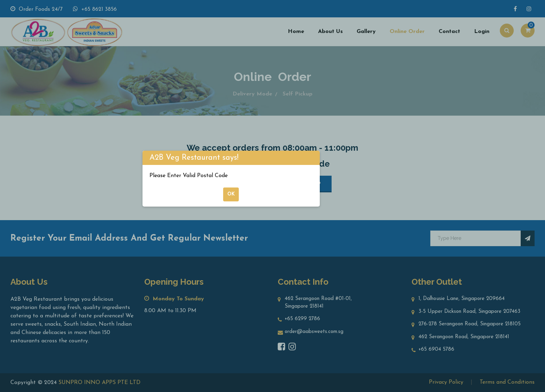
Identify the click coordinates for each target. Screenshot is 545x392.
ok (231, 194)
